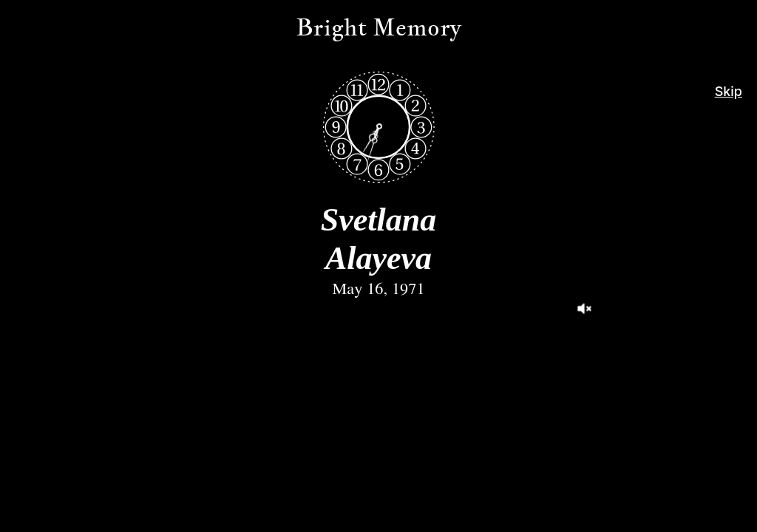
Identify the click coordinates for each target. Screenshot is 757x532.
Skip (729, 91)
